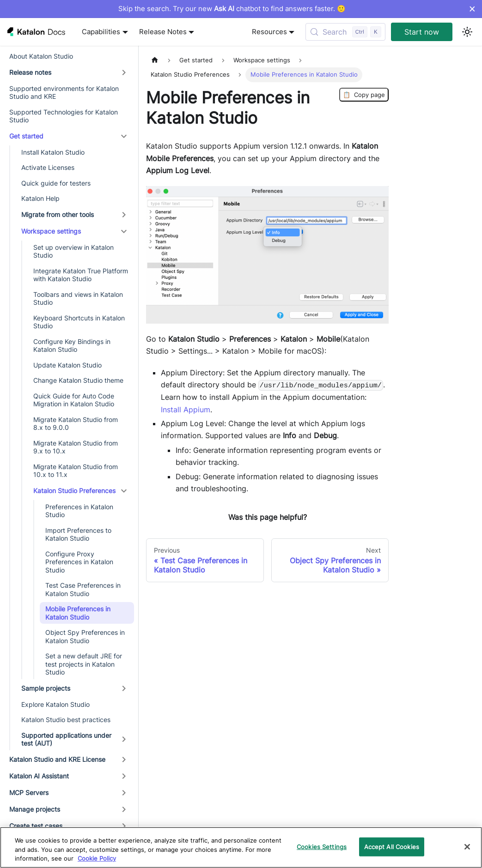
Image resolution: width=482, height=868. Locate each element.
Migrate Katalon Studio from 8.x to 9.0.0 (76, 424)
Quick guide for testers (56, 183)
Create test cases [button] (36, 826)
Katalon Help (40, 198)
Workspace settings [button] (51, 231)
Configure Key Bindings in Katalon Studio (72, 346)
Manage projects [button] (35, 809)
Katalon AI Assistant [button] (39, 776)
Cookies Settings (322, 846)
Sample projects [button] (46, 688)
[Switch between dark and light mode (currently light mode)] (467, 32)
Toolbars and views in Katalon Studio (78, 298)
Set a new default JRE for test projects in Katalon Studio (84, 664)
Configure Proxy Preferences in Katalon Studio (79, 562)
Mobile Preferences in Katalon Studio (78, 613)
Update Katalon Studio (67, 365)
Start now (422, 32)
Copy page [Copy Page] (364, 95)
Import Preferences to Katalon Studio (78, 534)
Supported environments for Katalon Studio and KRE (64, 93)
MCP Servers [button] (29, 793)
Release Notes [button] (163, 32)
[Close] (467, 847)
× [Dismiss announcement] (472, 9)
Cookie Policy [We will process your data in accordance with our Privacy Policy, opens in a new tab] (97, 858)
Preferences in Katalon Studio (79, 511)
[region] (241, 847)
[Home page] (155, 60)
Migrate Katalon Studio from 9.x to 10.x (76, 447)
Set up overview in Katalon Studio (73, 251)
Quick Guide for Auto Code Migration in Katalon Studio (74, 400)
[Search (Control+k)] (345, 32)
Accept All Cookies (392, 846)
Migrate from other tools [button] (58, 214)
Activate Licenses (48, 167)
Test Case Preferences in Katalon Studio (83, 589)
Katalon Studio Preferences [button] (74, 491)
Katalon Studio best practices (66, 720)
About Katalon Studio (41, 56)
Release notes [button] (30, 72)
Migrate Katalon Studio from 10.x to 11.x (76, 471)
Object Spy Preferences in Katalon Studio (85, 636)
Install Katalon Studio (53, 152)
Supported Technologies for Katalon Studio (64, 116)
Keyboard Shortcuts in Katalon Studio (79, 322)
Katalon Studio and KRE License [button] (57, 759)
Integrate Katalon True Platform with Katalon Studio (81, 275)
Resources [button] (269, 32)
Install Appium (186, 410)
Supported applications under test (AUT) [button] (66, 739)
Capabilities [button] (101, 32)
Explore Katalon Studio (55, 704)
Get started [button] (26, 136)
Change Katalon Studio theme (78, 380)
